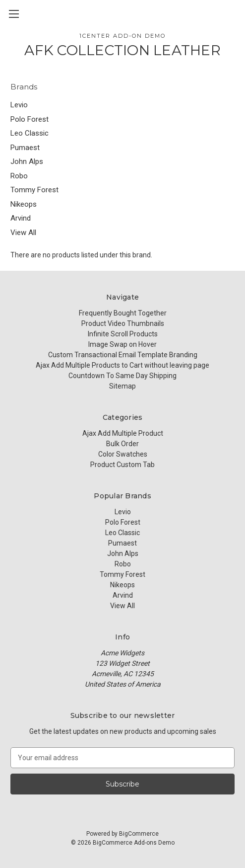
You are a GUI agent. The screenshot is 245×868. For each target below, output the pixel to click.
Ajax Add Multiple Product (123, 433)
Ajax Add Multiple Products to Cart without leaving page (122, 365)
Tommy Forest (34, 190)
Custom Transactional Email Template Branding (123, 355)
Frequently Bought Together (123, 313)
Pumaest (25, 148)
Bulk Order (122, 444)
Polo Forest (30, 119)
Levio (19, 105)
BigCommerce (139, 834)
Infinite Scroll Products (123, 334)
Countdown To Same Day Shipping (122, 376)
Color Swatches (123, 454)
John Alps (27, 161)
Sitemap (122, 386)
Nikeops (24, 204)
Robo (19, 176)
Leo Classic (30, 133)
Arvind (21, 218)
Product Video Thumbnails (123, 323)
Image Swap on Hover (122, 344)
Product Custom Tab (122, 465)
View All (23, 233)
